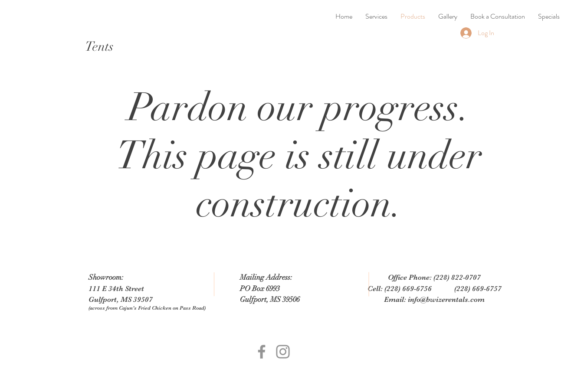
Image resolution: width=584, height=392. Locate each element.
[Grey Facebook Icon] (262, 352)
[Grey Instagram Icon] (283, 352)
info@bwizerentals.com (446, 299)
